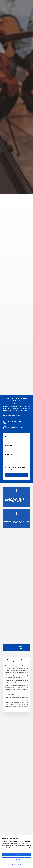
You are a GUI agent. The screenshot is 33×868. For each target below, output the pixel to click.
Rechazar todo (16, 864)
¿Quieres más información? (16, 648)
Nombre (8, 437)
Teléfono (9, 446)
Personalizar (17, 859)
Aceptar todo (16, 854)
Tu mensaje (9, 454)
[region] (16, 852)
